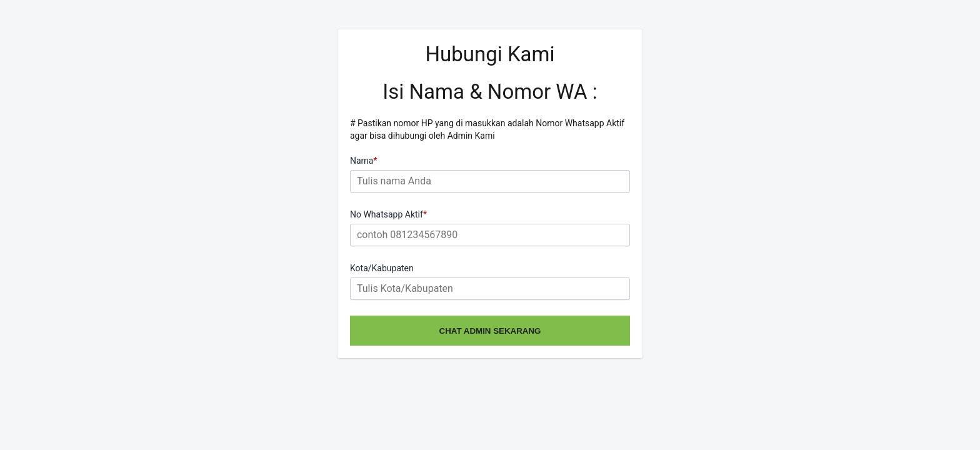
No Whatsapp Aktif (388, 214)
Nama (364, 161)
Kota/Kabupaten (382, 268)
